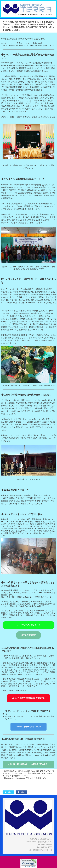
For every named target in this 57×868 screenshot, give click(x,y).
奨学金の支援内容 (29, 635)
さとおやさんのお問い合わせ (29, 625)
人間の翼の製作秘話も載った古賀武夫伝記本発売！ (29, 764)
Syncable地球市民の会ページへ (28, 727)
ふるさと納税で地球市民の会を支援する (29, 698)
